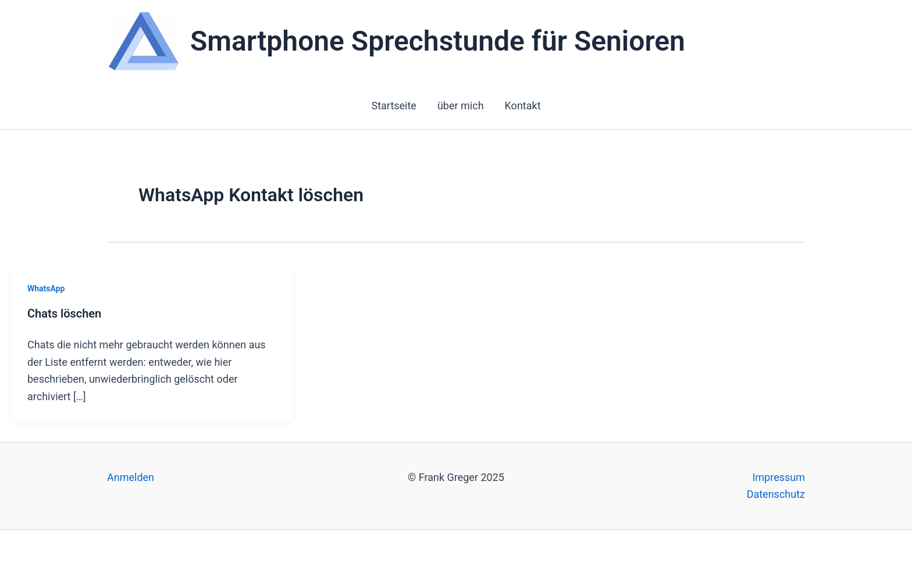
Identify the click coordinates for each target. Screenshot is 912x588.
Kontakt (523, 106)
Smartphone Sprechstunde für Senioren (438, 41)
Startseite (393, 106)
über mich (461, 106)
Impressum (779, 477)
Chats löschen (64, 313)
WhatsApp (46, 288)
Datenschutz (776, 494)
